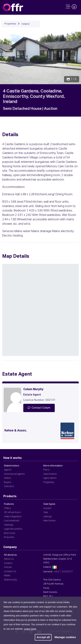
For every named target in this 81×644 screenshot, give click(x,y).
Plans (46, 470)
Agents (8, 470)
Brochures (10, 533)
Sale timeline (50, 474)
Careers (8, 563)
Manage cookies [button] (65, 637)
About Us (9, 559)
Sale (46, 512)
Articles (8, 567)
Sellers (7, 478)
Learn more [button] (30, 629)
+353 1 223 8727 (63, 572)
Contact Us (10, 572)
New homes (49, 521)
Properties (10, 24)
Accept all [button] (43, 637)
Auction (47, 508)
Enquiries (9, 537)
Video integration (13, 517)
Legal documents (13, 529)
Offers (7, 508)
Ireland (26, 24)
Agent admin (50, 478)
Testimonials (10, 580)
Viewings (9, 525)
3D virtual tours (12, 512)
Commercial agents (14, 474)
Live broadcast (12, 521)
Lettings (48, 517)
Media (7, 576)
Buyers (8, 482)
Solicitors (9, 486)
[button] (6, 58)
